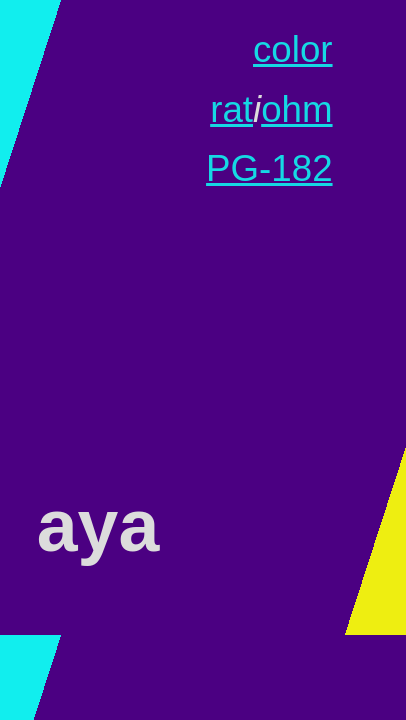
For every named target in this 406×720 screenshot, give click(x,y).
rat (231, 109)
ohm (296, 109)
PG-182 (269, 168)
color (293, 49)
